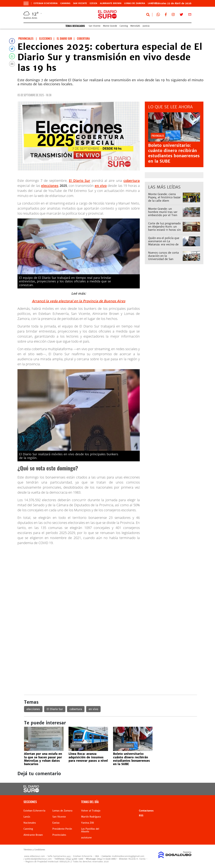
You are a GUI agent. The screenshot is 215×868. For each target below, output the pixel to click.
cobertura (132, 181)
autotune (86, 838)
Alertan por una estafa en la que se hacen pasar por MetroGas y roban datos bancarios (43, 759)
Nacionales (30, 823)
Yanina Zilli (88, 823)
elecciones (50, 186)
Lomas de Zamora (135, 3)
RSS (141, 816)
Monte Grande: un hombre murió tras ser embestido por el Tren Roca (163, 214)
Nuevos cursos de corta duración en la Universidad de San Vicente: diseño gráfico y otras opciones (164, 259)
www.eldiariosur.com (35, 856)
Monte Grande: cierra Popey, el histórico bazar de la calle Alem (164, 197)
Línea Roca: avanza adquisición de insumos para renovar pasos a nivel (88, 757)
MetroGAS (135, 26)
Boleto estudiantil (124, 745)
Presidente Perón (62, 829)
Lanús (27, 817)
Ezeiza (93, 3)
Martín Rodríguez (91, 817)
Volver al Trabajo (91, 811)
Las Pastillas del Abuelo (90, 830)
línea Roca (76, 745)
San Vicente (80, 3)
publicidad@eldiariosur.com (38, 859)
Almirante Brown (111, 3)
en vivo (101, 186)
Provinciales (59, 835)
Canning (65, 3)
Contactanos (146, 811)
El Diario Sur (80, 181)
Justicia (146, 26)
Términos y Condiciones (34, 850)
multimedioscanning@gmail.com (128, 856)
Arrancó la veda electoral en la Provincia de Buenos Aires (79, 301)
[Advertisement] (110, 571)
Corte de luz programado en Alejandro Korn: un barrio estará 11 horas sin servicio (164, 228)
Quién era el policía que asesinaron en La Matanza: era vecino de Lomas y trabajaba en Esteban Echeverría (164, 244)
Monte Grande (110, 26)
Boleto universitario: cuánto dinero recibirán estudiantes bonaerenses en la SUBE (174, 153)
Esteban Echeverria (46, 3)
